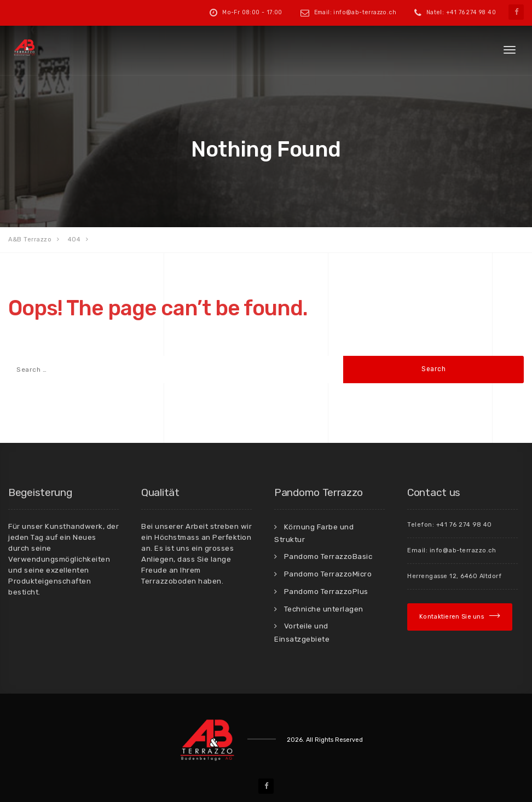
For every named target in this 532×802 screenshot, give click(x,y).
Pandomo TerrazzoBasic (328, 556)
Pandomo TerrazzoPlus (326, 591)
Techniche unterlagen (324, 609)
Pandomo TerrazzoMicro (328, 574)
